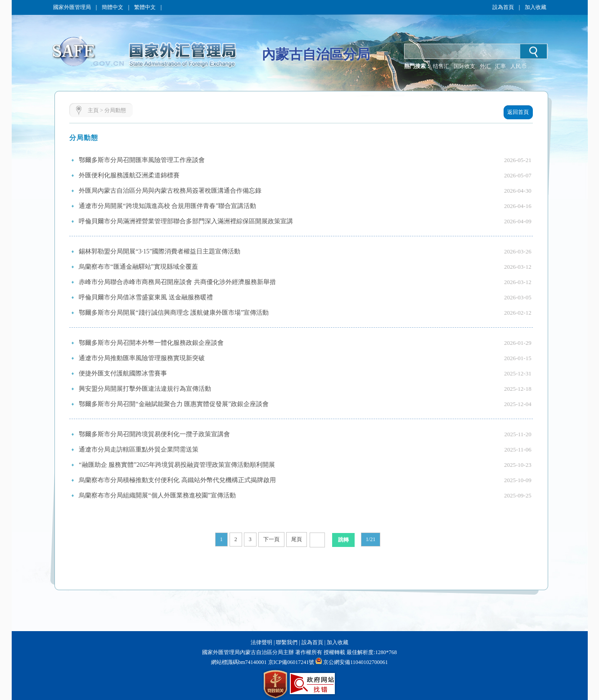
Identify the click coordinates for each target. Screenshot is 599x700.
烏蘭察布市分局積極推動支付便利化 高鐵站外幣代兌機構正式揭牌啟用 (177, 480)
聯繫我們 (287, 642)
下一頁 (271, 539)
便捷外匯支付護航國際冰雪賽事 (123, 373)
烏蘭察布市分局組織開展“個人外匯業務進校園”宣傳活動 (157, 495)
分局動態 (115, 110)
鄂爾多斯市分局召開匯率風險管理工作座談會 (142, 160)
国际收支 (464, 66)
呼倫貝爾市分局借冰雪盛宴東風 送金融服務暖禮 (146, 297)
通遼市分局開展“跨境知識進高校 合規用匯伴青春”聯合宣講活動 (167, 206)
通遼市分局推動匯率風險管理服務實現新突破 (142, 358)
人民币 (518, 66)
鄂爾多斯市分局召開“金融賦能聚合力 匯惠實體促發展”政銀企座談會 (174, 404)
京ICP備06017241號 (291, 662)
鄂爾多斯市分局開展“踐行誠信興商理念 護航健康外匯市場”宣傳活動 (174, 313)
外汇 (485, 66)
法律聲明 (261, 642)
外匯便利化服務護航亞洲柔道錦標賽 (129, 175)
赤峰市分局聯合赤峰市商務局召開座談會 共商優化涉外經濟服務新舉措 (177, 282)
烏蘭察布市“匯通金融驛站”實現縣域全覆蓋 (138, 267)
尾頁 (297, 539)
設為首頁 (503, 7)
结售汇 (441, 66)
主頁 (93, 110)
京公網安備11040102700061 (356, 662)
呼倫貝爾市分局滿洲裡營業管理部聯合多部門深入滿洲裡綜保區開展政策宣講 (186, 221)
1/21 (371, 539)
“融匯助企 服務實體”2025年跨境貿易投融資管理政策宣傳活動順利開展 (177, 465)
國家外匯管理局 (72, 7)
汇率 (500, 66)
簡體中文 (113, 7)
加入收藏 (536, 7)
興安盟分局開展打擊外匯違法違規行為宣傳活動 (145, 389)
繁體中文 (145, 7)
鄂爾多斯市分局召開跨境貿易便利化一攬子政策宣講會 (154, 434)
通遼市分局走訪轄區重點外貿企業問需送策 (139, 449)
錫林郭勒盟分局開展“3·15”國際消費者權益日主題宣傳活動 (160, 251)
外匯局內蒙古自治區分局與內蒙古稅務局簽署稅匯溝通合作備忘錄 (170, 191)
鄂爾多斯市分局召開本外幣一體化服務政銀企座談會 (151, 343)
